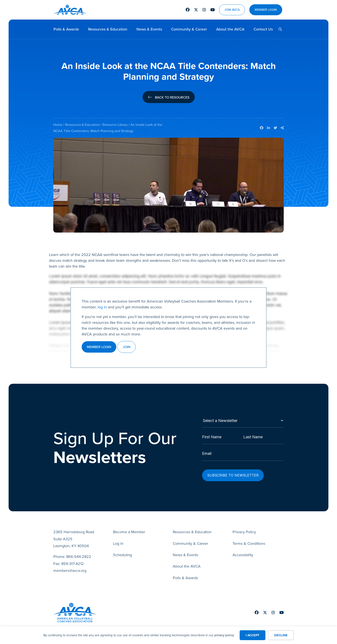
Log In (118, 540)
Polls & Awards (66, 29)
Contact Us (263, 29)
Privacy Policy (244, 528)
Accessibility (243, 551)
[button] (279, 29)
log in (102, 307)
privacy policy (224, 635)
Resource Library (115, 125)
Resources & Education (108, 29)
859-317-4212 (73, 560)
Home (58, 125)
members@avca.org (70, 567)
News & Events (149, 29)
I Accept (253, 635)
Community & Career (189, 29)
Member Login (266, 10)
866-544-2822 (79, 553)
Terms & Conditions (249, 540)
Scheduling (123, 551)
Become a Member (129, 528)
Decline (281, 635)
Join (126, 347)
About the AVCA (230, 29)
